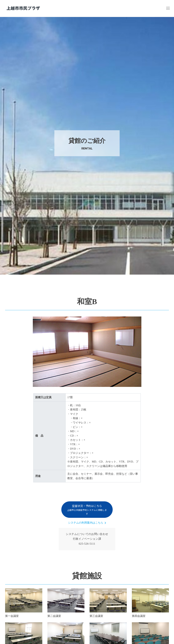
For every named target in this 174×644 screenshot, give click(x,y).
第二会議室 (54, 616)
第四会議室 (139, 616)
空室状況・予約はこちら (87, 510)
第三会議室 (96, 616)
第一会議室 (12, 616)
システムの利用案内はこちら (86, 523)
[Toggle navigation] (168, 8)
